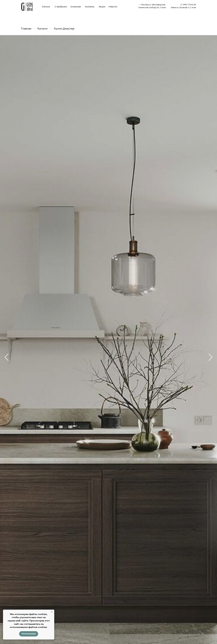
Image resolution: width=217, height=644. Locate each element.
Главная (26, 29)
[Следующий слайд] (210, 357)
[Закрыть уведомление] (52, 612)
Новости (113, 7)
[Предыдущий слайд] (7, 357)
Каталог (46, 7)
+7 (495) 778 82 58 (188, 5)
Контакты (90, 7)
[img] (27, 7)
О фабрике (61, 7)
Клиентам (76, 7)
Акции (102, 7)
